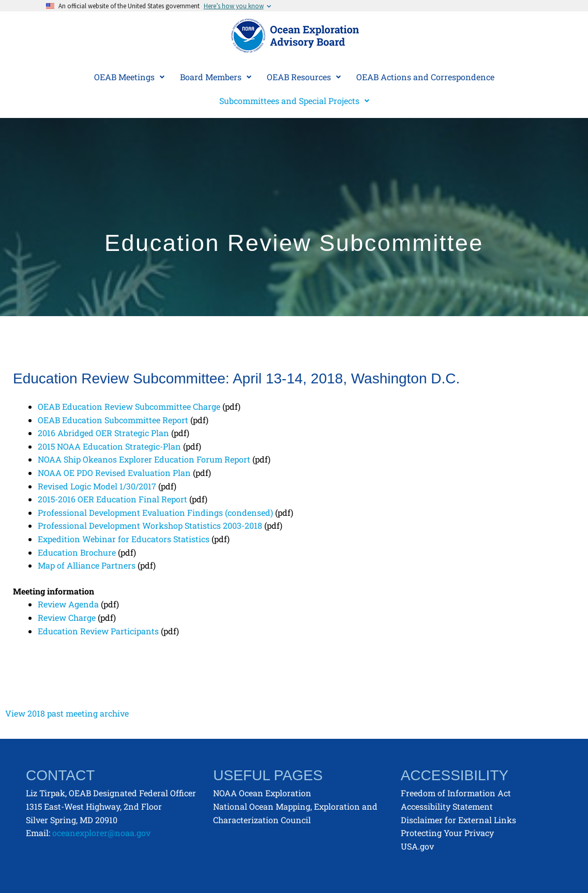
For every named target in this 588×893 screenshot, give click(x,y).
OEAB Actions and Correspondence (425, 77)
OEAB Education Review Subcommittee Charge (129, 406)
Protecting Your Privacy (447, 833)
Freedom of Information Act (456, 793)
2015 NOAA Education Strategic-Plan (109, 446)
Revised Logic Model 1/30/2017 (97, 486)
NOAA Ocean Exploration (262, 793)
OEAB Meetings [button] (129, 77)
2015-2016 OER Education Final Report (112, 499)
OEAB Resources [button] (304, 77)
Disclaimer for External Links (458, 820)
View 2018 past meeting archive (67, 713)
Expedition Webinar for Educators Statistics (124, 539)
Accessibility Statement (447, 806)
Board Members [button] (216, 77)
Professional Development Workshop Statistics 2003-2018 (150, 525)
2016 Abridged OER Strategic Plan (103, 433)
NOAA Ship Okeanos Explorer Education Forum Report (144, 459)
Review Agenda (68, 604)
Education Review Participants (98, 631)
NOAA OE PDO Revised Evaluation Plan (114, 473)
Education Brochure (77, 552)
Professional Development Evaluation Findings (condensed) (155, 512)
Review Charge (67, 617)
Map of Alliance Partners (87, 565)
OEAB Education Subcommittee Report (113, 420)
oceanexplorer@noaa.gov (101, 833)
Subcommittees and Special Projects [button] (294, 101)
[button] (129, 77)
